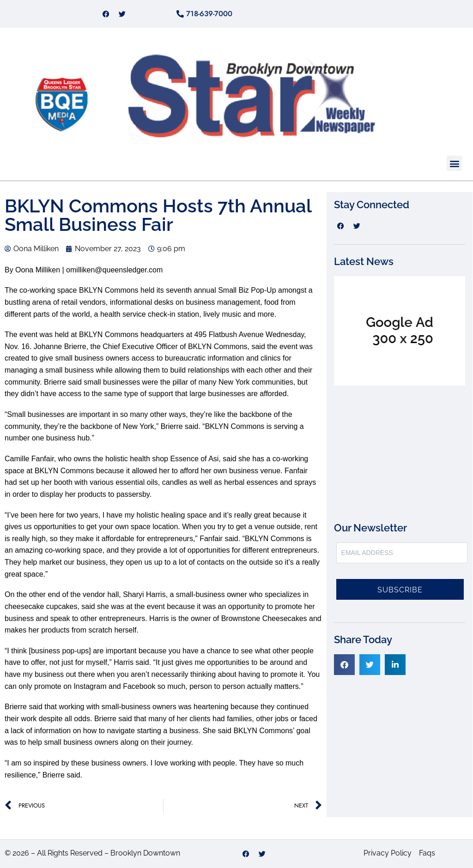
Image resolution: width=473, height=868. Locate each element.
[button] (454, 163)
